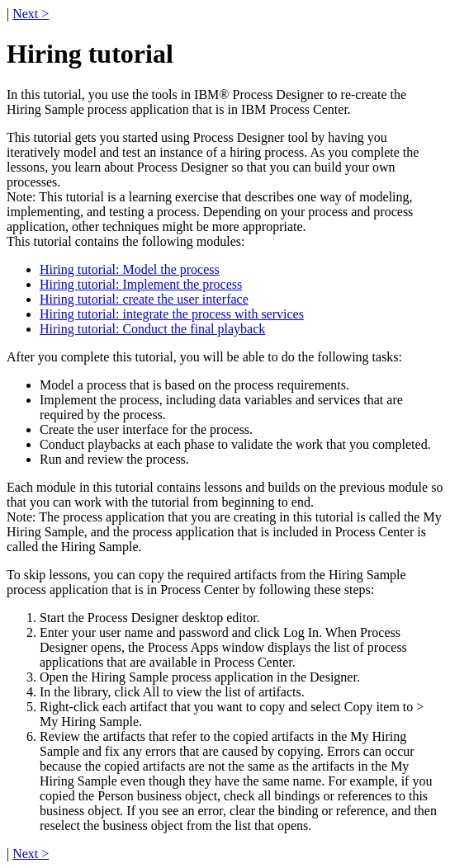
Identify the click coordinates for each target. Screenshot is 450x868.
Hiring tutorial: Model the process (130, 269)
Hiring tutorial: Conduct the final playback (152, 329)
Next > (31, 14)
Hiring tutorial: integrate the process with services (172, 314)
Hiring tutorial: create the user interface (144, 299)
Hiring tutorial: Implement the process (141, 284)
